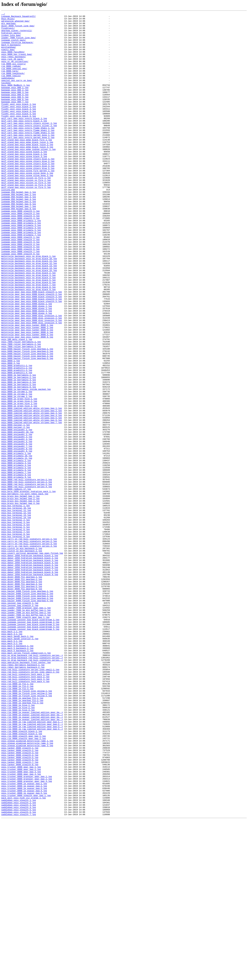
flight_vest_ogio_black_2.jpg (19, 125)
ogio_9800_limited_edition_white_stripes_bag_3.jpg (31, 493)
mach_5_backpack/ (11, 51)
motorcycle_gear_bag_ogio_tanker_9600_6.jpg (27, 402)
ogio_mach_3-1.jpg (12, 758)
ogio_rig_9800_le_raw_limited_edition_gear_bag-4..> (32, 872)
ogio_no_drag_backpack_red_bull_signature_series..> (32, 784)
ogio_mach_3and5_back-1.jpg (17, 761)
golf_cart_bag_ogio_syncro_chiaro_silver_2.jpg (29, 148)
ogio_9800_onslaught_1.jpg (17, 513)
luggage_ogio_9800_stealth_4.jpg (20, 259)
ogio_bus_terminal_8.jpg (15, 639)
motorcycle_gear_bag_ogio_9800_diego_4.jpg (27, 373)
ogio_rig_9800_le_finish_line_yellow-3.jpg (27, 832)
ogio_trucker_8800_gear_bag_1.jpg (21, 918)
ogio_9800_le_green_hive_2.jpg (19, 485)
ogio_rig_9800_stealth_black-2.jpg (22, 878)
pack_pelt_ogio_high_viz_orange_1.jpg (23, 955)
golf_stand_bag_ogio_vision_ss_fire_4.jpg (26, 220)
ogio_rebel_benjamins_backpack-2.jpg (23, 798)
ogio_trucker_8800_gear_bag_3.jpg (21, 924)
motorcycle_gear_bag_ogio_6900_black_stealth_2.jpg (31, 351)
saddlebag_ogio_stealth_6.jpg (19, 972)
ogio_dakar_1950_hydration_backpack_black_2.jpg (30, 667)
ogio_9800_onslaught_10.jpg (17, 516)
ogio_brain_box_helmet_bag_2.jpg (20, 596)
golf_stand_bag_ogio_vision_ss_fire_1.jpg (26, 211)
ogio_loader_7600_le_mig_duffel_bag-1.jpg (26, 730)
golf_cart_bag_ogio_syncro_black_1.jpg (24, 140)
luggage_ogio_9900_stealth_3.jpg (20, 288)
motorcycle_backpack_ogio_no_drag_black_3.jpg (28, 328)
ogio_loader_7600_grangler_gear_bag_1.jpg (26, 727)
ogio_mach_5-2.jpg (12, 770)
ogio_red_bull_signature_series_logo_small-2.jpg (30, 804)
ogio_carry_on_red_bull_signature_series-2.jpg (29, 647)
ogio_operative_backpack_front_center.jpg (26, 792)
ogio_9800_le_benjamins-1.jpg (19, 448)
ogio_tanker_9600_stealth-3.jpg (20, 901)
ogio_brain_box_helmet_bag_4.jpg (20, 601)
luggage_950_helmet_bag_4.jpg (19, 237)
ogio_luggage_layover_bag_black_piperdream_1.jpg (30, 741)
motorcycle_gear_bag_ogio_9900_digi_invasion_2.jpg (31, 379)
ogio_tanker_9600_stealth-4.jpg (20, 904)
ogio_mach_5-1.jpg (12, 767)
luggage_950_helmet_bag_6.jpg (19, 242)
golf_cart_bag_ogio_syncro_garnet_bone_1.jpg (28, 160)
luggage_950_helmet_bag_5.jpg (19, 239)
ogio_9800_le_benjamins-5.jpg (19, 459)
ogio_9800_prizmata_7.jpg (16, 564)
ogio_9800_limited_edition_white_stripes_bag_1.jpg (31, 487)
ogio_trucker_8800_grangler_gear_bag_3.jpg (27, 935)
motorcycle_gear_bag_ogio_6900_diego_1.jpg (27, 362)
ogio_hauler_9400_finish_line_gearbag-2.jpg (27, 710)
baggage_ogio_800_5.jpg (15, 114)
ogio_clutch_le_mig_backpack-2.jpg (22, 659)
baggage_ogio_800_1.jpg (15, 103)
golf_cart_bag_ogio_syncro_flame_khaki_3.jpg (28, 157)
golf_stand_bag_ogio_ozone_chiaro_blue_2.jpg (28, 191)
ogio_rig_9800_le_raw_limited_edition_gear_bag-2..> (32, 867)
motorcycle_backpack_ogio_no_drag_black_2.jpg (28, 325)
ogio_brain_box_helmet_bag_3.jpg (20, 599)
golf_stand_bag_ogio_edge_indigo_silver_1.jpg (28, 177)
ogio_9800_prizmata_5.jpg (16, 559)
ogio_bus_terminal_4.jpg (15, 627)
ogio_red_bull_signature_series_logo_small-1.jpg (30, 801)
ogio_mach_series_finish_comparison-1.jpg (26, 781)
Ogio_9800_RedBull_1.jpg (15, 100)
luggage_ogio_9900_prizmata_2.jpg (21, 265)
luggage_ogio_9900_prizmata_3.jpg (21, 268)
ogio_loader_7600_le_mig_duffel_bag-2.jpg (26, 733)
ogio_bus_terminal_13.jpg (16, 616)
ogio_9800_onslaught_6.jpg (17, 530)
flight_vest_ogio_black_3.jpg (19, 128)
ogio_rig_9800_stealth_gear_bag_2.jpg (23, 884)
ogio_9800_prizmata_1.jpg (16, 542)
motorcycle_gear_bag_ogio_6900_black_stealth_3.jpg (31, 353)
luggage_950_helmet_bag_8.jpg (19, 248)
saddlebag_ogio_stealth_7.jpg (19, 975)
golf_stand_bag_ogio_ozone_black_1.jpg (24, 180)
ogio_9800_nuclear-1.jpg (15, 507)
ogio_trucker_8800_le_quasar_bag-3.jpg (24, 944)
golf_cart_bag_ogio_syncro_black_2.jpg (24, 143)
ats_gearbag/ (9, 26)
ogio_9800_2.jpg (11, 433)
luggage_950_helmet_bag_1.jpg (19, 228)
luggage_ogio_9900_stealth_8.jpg (20, 302)
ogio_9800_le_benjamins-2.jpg (19, 450)
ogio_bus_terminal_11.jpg (16, 610)
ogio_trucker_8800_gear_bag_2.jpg (21, 921)
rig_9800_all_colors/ (14, 74)
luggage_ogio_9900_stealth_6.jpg (20, 296)
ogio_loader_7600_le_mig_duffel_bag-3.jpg (26, 735)
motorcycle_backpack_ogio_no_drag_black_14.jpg (29, 319)
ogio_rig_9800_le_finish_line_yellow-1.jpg (27, 827)
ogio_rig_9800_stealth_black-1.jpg (22, 875)
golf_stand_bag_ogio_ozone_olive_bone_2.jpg (27, 208)
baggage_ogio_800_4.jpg (15, 111)
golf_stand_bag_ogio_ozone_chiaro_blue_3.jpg (28, 194)
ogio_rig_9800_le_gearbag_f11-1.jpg (22, 835)
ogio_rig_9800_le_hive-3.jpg (18, 850)
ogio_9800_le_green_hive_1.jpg (19, 482)
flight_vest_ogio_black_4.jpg (19, 131)
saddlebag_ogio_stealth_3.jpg (19, 964)
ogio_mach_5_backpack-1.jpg (17, 773)
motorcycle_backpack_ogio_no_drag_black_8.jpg (28, 342)
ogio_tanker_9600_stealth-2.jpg (20, 898)
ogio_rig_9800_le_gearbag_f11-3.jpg (22, 841)
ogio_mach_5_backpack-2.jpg (17, 775)
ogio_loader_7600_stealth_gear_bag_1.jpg (25, 738)
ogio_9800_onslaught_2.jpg (17, 519)
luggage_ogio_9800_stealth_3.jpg (20, 257)
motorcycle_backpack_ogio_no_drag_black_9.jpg (28, 345)
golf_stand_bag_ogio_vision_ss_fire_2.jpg (26, 214)
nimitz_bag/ (8, 57)
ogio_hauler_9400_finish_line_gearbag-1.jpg (27, 707)
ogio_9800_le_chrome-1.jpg (17, 468)
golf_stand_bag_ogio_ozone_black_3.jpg (24, 185)
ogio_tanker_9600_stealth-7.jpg (20, 912)
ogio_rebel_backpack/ (14, 66)
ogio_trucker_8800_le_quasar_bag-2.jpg (24, 941)
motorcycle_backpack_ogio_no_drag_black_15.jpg (29, 322)
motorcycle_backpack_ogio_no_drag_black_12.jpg (29, 314)
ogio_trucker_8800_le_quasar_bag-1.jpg (24, 938)
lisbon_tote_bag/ (11, 40)
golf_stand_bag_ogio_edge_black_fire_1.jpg (27, 165)
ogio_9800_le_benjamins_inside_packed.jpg (26, 465)
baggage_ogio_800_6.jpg (15, 117)
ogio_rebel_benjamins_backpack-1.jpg (23, 795)
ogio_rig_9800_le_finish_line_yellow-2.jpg (27, 830)
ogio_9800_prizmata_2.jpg (16, 550)
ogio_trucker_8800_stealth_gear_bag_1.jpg (26, 952)
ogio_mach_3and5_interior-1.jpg (20, 764)
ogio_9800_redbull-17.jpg (16, 584)
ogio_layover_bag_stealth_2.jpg (20, 724)
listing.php (8, 225)
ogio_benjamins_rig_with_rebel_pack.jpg (25, 590)
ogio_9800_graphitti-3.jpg (17, 442)
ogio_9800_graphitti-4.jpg (17, 445)
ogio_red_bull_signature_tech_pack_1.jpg (25, 807)
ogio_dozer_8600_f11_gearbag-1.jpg (22, 690)
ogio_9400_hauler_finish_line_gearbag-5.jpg (27, 428)
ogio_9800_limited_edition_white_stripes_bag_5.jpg (31, 499)
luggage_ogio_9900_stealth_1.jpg (20, 282)
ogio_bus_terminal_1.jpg (15, 604)
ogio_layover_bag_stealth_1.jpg (20, 721)
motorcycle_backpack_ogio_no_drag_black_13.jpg (29, 316)
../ (3, 14)
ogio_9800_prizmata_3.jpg (16, 553)
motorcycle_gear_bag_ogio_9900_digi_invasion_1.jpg (31, 376)
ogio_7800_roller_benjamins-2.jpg (21, 410)
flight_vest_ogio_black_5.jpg (19, 134)
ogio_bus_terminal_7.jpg (15, 636)
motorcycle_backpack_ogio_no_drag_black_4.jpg (28, 331)
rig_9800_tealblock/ (13, 86)
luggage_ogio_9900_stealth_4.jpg (20, 291)
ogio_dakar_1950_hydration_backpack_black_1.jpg (30, 664)
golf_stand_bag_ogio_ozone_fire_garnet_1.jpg (28, 202)
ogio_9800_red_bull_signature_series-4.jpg (27, 582)
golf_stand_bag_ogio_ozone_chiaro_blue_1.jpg (28, 188)
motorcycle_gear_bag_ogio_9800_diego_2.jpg (27, 368)
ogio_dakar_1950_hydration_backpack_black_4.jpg (30, 673)
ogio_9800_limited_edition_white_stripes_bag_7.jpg (31, 505)
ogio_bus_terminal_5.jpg (15, 630)
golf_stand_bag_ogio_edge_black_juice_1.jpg (27, 168)
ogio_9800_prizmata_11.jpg (17, 547)
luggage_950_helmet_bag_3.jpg (19, 234)
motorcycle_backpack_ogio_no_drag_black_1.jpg (28, 305)
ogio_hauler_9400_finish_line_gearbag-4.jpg (27, 716)
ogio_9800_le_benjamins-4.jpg (19, 456)
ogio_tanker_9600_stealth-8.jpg (20, 915)
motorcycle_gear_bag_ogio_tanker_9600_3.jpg (27, 393)
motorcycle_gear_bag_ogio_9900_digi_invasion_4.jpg (31, 385)
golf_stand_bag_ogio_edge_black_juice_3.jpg (27, 174)
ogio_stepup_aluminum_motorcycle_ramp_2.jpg (27, 889)
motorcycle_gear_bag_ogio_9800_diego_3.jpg (27, 371)
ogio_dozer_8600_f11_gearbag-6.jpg (22, 704)
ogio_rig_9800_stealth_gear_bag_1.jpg (23, 881)
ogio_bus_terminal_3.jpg (15, 624)
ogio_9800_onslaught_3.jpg (17, 522)
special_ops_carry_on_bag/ (17, 94)
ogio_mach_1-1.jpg (12, 755)
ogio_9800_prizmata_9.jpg (16, 570)
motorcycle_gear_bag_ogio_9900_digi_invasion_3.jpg (31, 382)
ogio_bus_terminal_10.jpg (16, 607)
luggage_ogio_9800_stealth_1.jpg (20, 251)
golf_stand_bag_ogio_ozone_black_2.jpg (24, 182)
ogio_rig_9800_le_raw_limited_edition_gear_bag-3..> (32, 869)
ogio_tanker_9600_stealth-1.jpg (20, 895)
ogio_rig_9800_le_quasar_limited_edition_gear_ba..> (32, 852)
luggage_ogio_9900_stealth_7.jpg (20, 299)
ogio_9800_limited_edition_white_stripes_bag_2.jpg (31, 490)
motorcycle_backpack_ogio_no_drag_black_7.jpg (28, 339)
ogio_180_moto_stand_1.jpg (17, 405)
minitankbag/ (9, 54)
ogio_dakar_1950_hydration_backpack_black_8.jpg (30, 684)
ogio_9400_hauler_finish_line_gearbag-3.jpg (27, 422)
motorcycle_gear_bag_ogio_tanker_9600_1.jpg (27, 388)
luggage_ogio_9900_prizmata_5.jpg (21, 274)
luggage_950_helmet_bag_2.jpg (19, 231)
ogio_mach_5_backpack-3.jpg (17, 778)
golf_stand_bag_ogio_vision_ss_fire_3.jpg (26, 217)
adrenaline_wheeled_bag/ (15, 23)
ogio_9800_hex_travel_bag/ (17, 63)
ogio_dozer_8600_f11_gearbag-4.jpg (22, 698)
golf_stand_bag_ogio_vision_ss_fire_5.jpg (26, 222)
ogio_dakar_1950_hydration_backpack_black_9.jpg (30, 687)
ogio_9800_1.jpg (11, 430)
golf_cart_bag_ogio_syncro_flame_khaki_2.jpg (28, 154)
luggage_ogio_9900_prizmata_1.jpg (21, 262)
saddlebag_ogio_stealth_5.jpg (19, 969)
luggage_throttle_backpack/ (17, 48)
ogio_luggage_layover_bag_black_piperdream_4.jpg (30, 750)
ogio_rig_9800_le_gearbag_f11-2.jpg (22, 838)
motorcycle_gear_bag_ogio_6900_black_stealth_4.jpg (31, 356)
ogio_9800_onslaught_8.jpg (17, 536)
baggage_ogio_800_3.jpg (15, 108)
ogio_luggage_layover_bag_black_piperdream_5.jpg (30, 753)
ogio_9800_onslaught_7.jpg (17, 533)
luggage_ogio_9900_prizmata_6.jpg (21, 277)
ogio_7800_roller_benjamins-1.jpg (21, 408)
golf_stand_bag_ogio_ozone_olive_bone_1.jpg (27, 205)
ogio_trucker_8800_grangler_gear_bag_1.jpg (27, 929)
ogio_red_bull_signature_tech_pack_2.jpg (25, 810)
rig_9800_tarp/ (10, 83)
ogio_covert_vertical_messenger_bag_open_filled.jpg (32, 661)
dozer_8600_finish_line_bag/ (18, 29)
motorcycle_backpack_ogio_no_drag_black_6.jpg (28, 336)
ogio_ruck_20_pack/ (12, 68)
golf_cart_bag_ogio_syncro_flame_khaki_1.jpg (28, 151)
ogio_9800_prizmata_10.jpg (17, 544)
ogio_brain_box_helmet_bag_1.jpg (20, 593)
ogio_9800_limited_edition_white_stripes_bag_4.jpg (31, 496)
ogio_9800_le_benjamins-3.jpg (19, 453)
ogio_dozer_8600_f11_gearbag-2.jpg (22, 693)
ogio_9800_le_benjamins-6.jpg (19, 462)
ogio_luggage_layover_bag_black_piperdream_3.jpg (30, 747)
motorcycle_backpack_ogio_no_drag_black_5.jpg (28, 334)
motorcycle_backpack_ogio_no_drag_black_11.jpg (29, 311)
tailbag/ (6, 97)
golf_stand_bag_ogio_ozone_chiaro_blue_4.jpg (28, 197)
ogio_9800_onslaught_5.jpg (17, 527)
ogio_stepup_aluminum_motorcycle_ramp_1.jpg (27, 887)
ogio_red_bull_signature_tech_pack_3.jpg (25, 812)
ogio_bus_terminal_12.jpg (16, 613)
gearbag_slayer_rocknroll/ (17, 34)
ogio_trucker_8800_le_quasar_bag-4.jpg (24, 946)
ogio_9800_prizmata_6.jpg (16, 562)
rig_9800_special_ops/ (14, 80)
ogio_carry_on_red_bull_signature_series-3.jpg (29, 650)
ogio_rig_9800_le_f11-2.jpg (17, 821)
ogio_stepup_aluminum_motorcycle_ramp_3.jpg (27, 892)
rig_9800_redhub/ (11, 77)
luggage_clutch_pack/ (14, 46)
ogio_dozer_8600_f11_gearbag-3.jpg (22, 696)
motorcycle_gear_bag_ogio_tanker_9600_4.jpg (27, 396)
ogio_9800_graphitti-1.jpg (17, 436)
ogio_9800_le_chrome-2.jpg (17, 470)
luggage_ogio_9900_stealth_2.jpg (20, 285)
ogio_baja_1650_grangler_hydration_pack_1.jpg (28, 587)
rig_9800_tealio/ (11, 88)
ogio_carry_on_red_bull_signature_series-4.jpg (29, 653)
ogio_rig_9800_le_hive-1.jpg (18, 844)
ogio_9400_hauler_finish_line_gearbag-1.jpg (27, 416)
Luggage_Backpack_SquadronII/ (19, 17)
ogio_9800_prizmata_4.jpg (16, 556)
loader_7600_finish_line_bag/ (19, 43)
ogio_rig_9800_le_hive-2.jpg (18, 847)
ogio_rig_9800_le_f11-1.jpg (17, 818)
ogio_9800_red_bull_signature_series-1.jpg (27, 573)
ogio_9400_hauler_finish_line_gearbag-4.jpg (27, 425)
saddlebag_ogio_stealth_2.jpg (19, 961)
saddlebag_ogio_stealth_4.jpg (19, 966)
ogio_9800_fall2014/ (13, 60)
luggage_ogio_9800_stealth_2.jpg (20, 254)
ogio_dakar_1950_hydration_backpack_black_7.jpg (30, 681)
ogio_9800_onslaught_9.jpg (17, 539)
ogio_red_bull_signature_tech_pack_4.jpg (25, 815)
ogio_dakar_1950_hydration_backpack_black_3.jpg (30, 670)
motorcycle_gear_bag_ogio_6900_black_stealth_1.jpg (31, 348)
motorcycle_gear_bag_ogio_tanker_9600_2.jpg (27, 391)
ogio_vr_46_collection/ (15, 71)
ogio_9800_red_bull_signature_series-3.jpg (27, 579)
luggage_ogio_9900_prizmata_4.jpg (21, 271)
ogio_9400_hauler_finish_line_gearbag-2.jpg (27, 419)
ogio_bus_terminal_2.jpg (15, 621)
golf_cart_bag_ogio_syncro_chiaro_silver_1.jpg (29, 145)
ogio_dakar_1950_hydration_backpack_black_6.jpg (30, 678)
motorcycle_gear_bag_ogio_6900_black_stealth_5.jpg (31, 359)
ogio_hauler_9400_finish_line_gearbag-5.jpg (27, 718)
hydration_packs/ (11, 37)
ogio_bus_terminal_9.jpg (15, 641)
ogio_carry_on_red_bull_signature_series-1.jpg (29, 644)
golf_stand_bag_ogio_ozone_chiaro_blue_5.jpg (28, 200)
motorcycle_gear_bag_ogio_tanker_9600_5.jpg (27, 399)
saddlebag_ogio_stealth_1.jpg (19, 958)
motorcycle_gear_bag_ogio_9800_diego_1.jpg (27, 365)
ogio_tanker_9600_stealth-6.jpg (20, 909)
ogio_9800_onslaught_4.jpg (17, 525)
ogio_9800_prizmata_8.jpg (16, 567)
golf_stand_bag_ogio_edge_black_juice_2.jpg (27, 171)
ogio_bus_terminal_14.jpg (16, 619)
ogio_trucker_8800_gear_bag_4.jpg (21, 926)
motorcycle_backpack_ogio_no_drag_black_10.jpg (29, 308)
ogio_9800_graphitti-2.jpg (17, 439)
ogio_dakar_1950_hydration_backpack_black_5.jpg (30, 676)
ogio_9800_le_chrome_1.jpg (17, 473)
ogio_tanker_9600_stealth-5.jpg (20, 907)
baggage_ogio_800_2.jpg (15, 105)
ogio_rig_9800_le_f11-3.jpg (17, 824)
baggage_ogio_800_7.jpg (15, 120)
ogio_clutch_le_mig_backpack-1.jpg (22, 656)
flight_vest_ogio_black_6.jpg (19, 137)
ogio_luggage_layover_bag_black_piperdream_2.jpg (30, 744)
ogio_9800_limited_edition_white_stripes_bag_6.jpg (31, 502)
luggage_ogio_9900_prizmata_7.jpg (21, 279)
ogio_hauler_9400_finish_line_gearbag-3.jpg (27, 713)
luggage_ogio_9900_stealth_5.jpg (20, 294)
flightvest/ (8, 31)
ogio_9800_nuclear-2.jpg (15, 510)
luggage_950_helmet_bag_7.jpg (19, 245)
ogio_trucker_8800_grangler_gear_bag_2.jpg (27, 932)
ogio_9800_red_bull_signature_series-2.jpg (27, 576)
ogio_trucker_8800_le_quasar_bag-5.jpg (24, 949)
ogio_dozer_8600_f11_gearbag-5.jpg (22, 701)
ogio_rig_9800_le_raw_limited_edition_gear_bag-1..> (32, 864)
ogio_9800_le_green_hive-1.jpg (19, 476)
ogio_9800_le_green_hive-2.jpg (19, 479)
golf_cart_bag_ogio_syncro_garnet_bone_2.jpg (28, 162)
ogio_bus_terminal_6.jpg (15, 633)
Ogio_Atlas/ (8, 20)
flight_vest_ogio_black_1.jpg (19, 123)
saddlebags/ (8, 91)
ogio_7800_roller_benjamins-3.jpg (21, 413)
